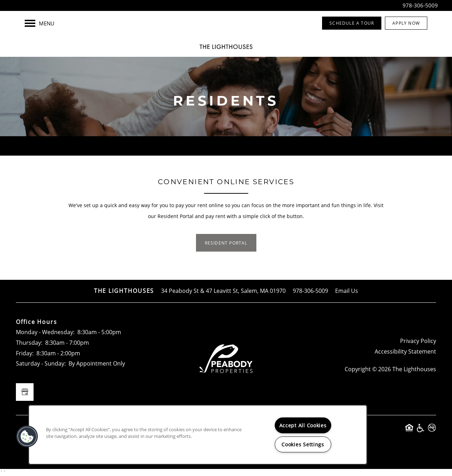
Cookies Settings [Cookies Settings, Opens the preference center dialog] (303, 444)
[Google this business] (25, 392)
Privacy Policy (418, 341)
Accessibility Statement (405, 351)
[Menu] (40, 23)
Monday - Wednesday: (45, 332)
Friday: (25, 353)
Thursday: (29, 343)
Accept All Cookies (303, 425)
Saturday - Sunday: (41, 363)
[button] (352, 23)
